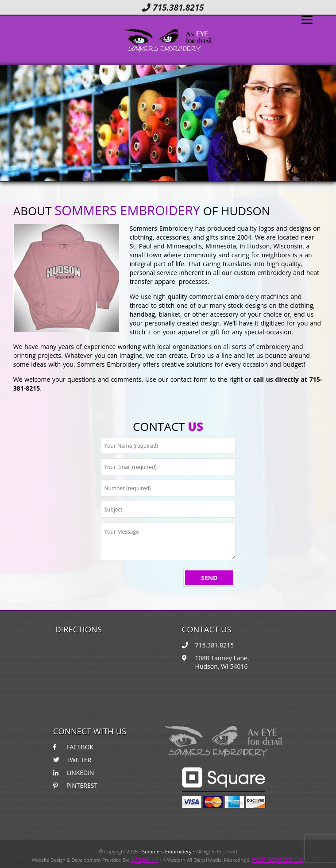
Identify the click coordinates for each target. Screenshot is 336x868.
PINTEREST (75, 785)
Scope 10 (145, 859)
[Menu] (307, 19)
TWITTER (72, 760)
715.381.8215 (173, 8)
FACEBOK (73, 747)
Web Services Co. (278, 859)
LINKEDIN (74, 773)
